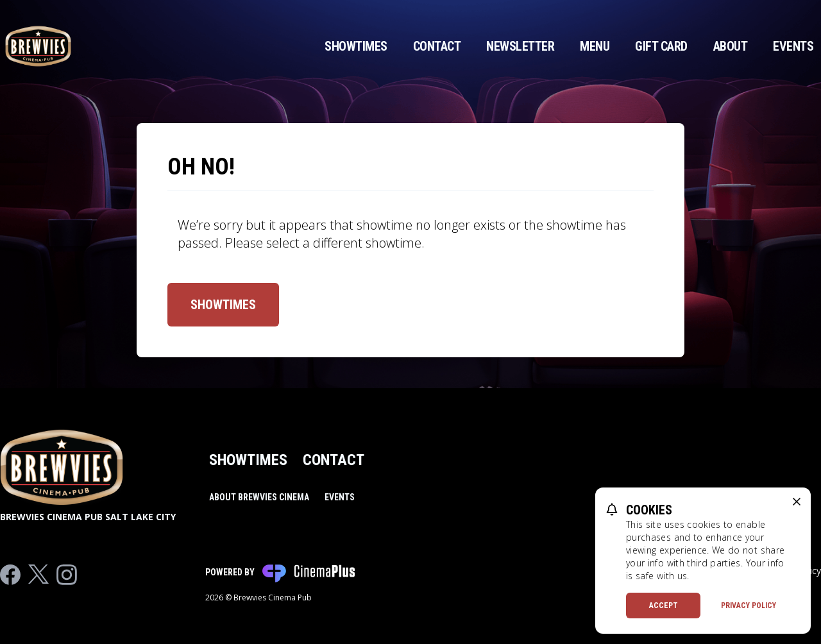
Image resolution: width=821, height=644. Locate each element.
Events (793, 46)
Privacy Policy (749, 606)
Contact (437, 46)
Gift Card (661, 46)
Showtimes (356, 46)
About (731, 46)
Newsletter (520, 46)
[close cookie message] (797, 502)
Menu (595, 46)
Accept (664, 606)
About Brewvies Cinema (259, 497)
